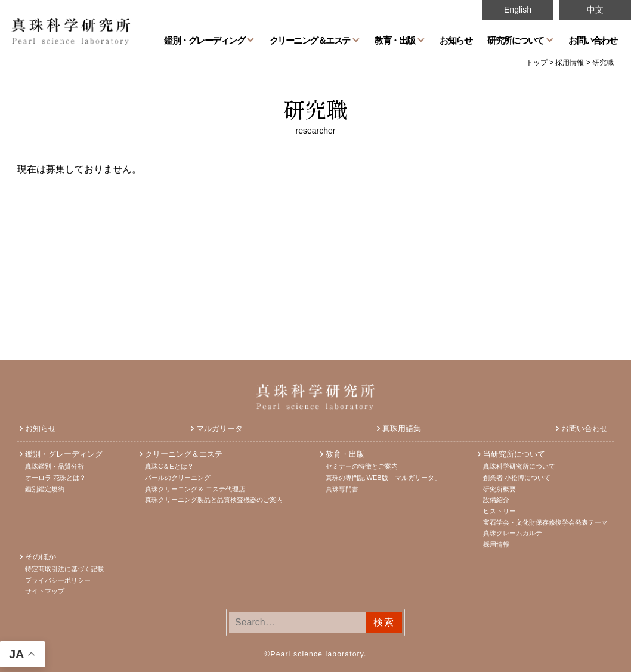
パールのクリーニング (178, 478)
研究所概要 (499, 489)
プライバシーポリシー (58, 580)
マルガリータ (219, 428)
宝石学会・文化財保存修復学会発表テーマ (545, 522)
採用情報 (496, 544)
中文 (595, 10)
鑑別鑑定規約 (45, 489)
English (518, 10)
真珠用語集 (402, 428)
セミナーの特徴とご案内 (362, 466)
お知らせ (456, 40)
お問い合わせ (593, 40)
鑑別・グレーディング (204, 40)
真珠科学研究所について (519, 466)
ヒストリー (499, 511)
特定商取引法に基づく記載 (64, 569)
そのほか (41, 557)
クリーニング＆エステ (310, 40)
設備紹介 (496, 500)
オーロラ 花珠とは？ (55, 478)
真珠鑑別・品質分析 (55, 466)
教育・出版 (395, 40)
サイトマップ (45, 591)
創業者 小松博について (517, 478)
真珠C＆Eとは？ (169, 466)
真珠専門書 (342, 489)
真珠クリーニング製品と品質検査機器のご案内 (214, 500)
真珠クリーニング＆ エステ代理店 (195, 489)
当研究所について (514, 454)
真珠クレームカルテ (513, 533)
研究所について (516, 40)
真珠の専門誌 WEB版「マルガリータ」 (383, 478)
